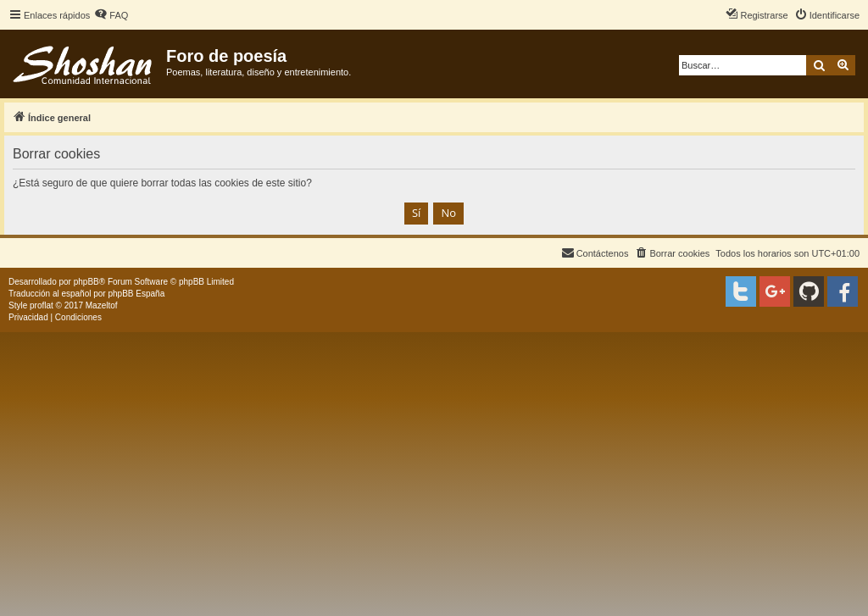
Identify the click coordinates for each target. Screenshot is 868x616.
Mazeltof (102, 305)
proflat (42, 305)
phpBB (86, 282)
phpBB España (136, 294)
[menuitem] (111, 15)
